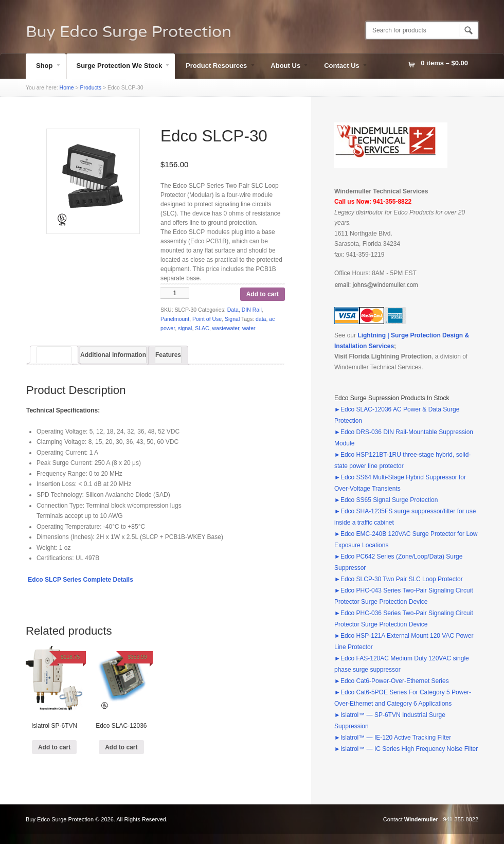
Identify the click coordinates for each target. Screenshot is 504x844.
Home (67, 87)
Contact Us (341, 67)
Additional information (113, 355)
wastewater (226, 328)
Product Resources (215, 67)
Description (54, 355)
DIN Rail (252, 310)
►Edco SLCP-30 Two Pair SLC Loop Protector (399, 579)
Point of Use (207, 319)
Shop (44, 67)
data (261, 319)
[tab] (54, 355)
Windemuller (421, 819)
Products (91, 87)
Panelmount (175, 319)
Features (168, 355)
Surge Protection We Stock (119, 67)
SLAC (202, 328)
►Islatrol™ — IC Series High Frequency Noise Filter (406, 749)
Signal (232, 319)
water (249, 328)
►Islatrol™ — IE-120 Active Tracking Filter (393, 738)
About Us (285, 67)
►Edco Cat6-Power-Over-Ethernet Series (392, 681)
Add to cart (263, 294)
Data (233, 310)
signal (185, 328)
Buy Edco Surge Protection (129, 32)
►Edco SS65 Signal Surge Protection (386, 500)
